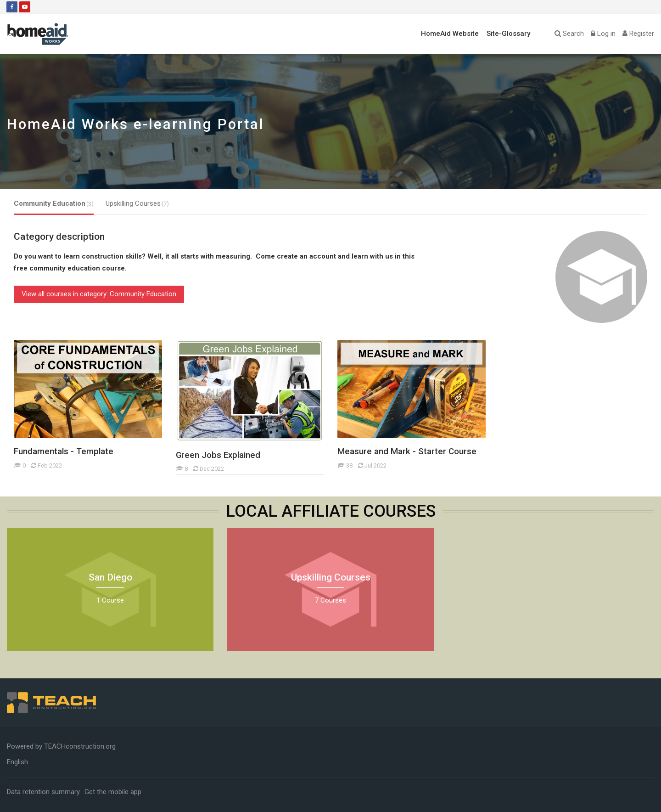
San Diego (110, 577)
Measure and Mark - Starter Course (407, 451)
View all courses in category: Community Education (99, 294)
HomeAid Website (450, 34)
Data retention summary (43, 792)
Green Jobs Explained (218, 455)
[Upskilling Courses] (227, 651)
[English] (17, 762)
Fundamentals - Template (64, 451)
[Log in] (603, 34)
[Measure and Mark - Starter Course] (337, 471)
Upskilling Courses (331, 577)
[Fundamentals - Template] (14, 471)
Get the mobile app (113, 792)
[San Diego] (7, 651)
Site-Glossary (508, 34)
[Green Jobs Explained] (176, 475)
